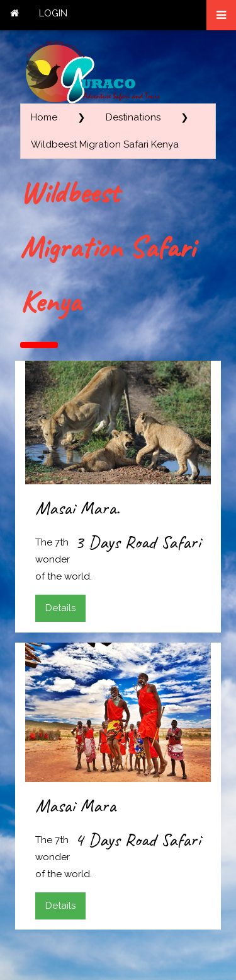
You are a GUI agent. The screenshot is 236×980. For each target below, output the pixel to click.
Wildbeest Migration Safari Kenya (105, 144)
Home (44, 117)
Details (60, 608)
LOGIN (53, 13)
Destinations (133, 117)
